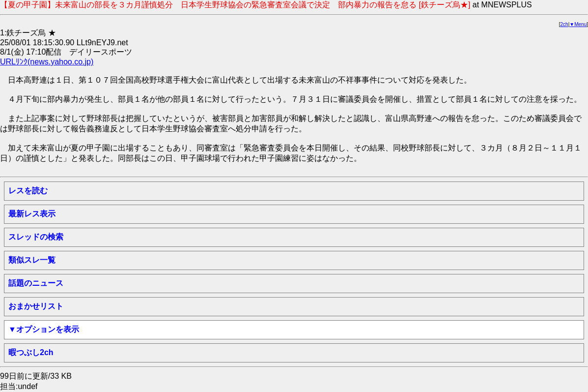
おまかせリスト (36, 306)
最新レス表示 (32, 214)
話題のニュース (36, 283)
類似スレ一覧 (32, 260)
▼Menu (578, 24)
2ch (564, 24)
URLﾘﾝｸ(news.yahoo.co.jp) (47, 62)
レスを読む (28, 191)
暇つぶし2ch (31, 352)
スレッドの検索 (36, 237)
